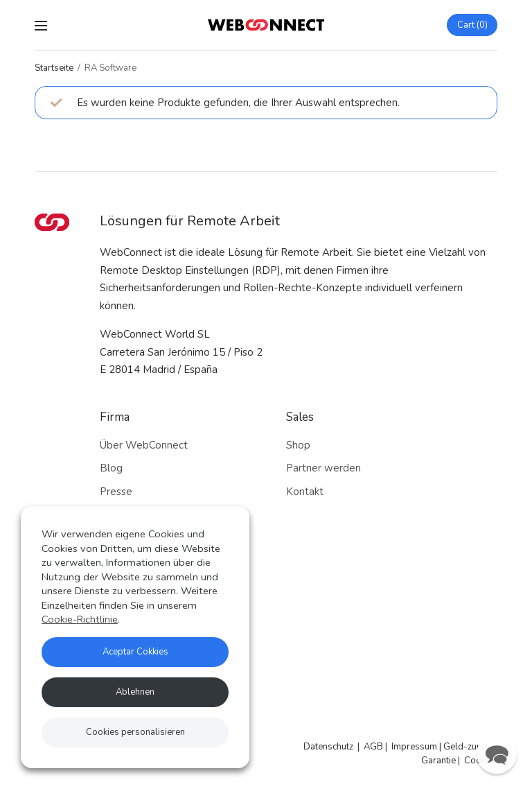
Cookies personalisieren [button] (135, 732)
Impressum (414, 747)
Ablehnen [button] (135, 692)
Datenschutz (328, 747)
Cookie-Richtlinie (80, 619)
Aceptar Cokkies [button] (135, 652)
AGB (373, 747)
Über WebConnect (144, 445)
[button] (497, 754)
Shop (298, 445)
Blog (111, 468)
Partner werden (323, 468)
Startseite (54, 68)
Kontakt (305, 492)
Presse (116, 492)
